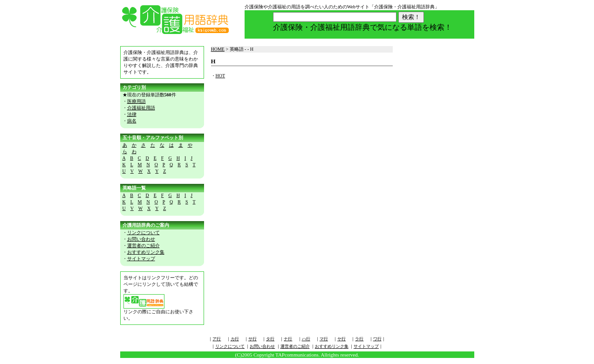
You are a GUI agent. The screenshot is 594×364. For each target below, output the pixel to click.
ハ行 (306, 339)
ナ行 (288, 339)
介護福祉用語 (141, 108)
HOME (218, 49)
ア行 (217, 339)
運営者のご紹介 (143, 246)
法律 (132, 114)
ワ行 (377, 339)
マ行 (324, 339)
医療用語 (137, 101)
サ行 (253, 339)
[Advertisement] (437, 194)
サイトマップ (141, 259)
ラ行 (359, 339)
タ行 (270, 339)
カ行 (235, 339)
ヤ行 (341, 339)
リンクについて (143, 233)
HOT (221, 76)
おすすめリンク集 (146, 252)
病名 (132, 121)
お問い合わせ (141, 239)
